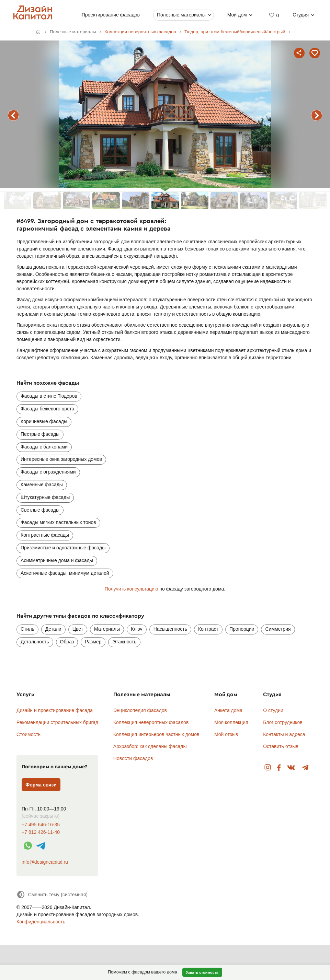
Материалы (107, 629)
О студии (273, 710)
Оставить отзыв (281, 746)
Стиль (27, 629)
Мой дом (237, 15)
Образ (67, 642)
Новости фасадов (133, 758)
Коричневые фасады (44, 421)
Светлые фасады (40, 510)
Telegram (305, 768)
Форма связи (41, 785)
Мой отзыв (226, 734)
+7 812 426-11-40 (41, 832)
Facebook (279, 768)
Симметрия (278, 629)
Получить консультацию (132, 589)
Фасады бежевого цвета (47, 409)
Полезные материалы (181, 15)
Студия (301, 15)
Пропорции (242, 629)
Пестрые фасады (40, 434)
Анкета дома (228, 710)
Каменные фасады (42, 485)
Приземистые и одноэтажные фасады (63, 548)
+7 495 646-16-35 (41, 825)
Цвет (78, 629)
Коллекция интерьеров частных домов (156, 734)
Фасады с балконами (44, 447)
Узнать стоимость (202, 972)
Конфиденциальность (41, 922)
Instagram (268, 768)
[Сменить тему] (52, 894)
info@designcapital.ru (45, 862)
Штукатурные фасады (45, 497)
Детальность (35, 642)
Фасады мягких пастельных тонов (58, 522)
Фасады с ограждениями (48, 472)
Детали (53, 629)
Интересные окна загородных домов (61, 459)
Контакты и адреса (284, 734)
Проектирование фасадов (111, 15)
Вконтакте (291, 768)
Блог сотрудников (283, 722)
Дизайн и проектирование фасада (55, 710)
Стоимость (29, 734)
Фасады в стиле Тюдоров (49, 396)
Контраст (208, 629)
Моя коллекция (231, 722)
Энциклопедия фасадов (140, 710)
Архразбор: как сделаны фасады (150, 746)
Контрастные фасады (45, 535)
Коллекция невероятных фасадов (151, 722)
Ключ (137, 629)
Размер (93, 642)
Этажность (124, 642)
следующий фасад (317, 115)
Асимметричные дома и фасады (57, 560)
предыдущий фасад (13, 115)
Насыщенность (170, 629)
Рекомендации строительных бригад (57, 722)
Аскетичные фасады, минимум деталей (65, 573)
